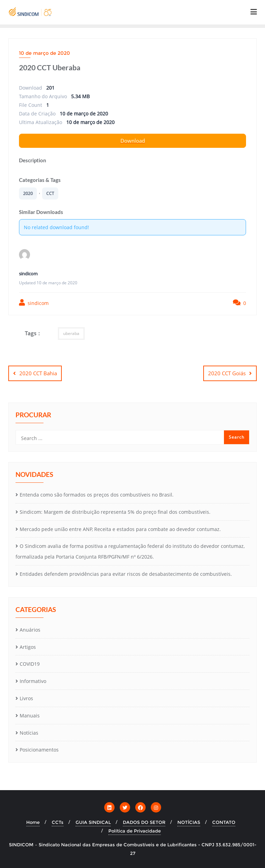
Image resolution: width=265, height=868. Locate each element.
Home (33, 822)
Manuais (30, 716)
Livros (26, 698)
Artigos (28, 647)
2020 (28, 193)
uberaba (71, 333)
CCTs (58, 822)
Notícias (29, 733)
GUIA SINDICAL (93, 822)
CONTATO (224, 822)
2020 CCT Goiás (227, 373)
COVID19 (30, 664)
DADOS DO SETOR (144, 822)
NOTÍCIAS (189, 822)
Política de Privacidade (135, 831)
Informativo (33, 681)
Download (133, 141)
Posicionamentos (39, 750)
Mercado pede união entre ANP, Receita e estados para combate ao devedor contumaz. (120, 529)
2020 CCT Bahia (38, 373)
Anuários (30, 630)
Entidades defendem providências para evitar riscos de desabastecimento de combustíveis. (126, 574)
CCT (50, 193)
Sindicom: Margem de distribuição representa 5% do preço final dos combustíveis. (115, 512)
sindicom (34, 303)
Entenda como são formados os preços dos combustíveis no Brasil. (97, 495)
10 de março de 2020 (45, 53)
